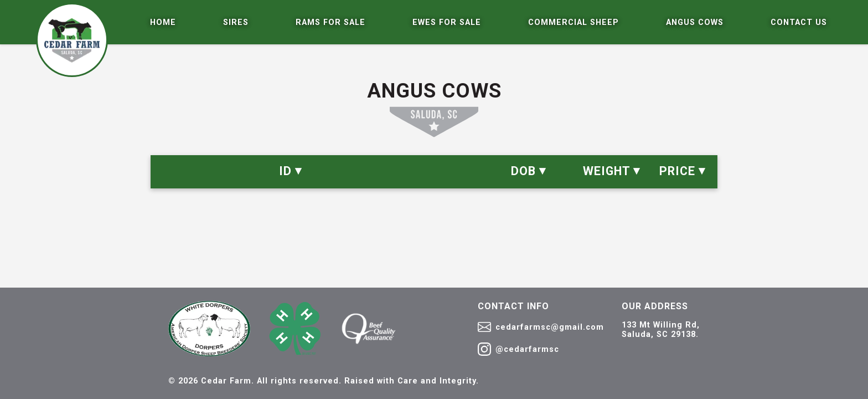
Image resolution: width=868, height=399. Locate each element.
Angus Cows (695, 22)
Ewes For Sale (447, 22)
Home (163, 22)
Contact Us (799, 22)
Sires (236, 22)
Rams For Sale (330, 22)
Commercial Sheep (573, 22)
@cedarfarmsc (518, 349)
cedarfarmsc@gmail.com (541, 327)
